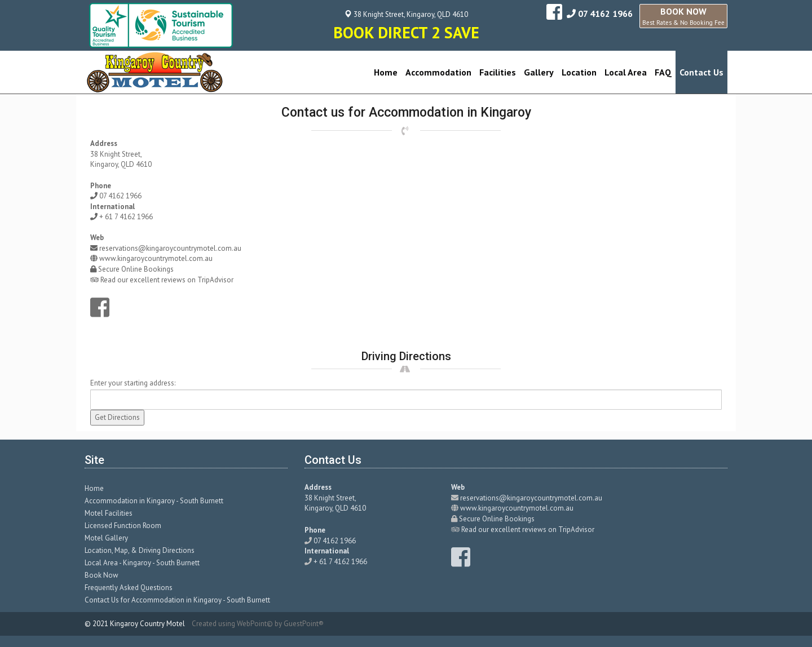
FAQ (663, 72)
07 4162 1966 (605, 14)
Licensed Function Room (123, 526)
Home (386, 72)
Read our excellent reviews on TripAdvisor (167, 280)
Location (579, 72)
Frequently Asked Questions (129, 588)
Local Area (626, 72)
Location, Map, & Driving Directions (140, 550)
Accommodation (438, 72)
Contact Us (701, 72)
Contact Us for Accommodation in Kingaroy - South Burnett (177, 600)
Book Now (101, 575)
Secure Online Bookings (136, 269)
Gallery (539, 72)
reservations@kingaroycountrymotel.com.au (170, 248)
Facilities (498, 72)
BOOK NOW (683, 16)
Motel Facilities (109, 513)
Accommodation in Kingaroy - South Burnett (154, 501)
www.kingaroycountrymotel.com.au (156, 258)
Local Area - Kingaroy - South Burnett (142, 563)
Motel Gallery (106, 538)
